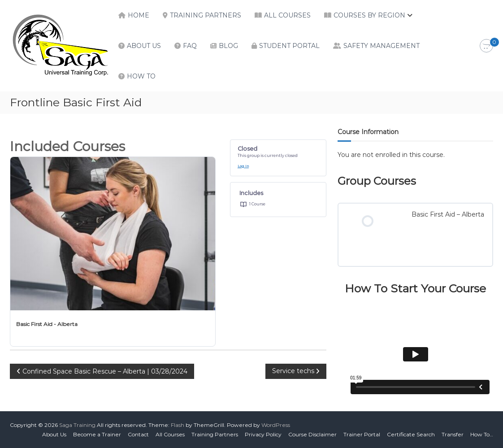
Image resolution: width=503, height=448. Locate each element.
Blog (228, 46)
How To (141, 76)
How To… (482, 434)
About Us (144, 46)
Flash (178, 425)
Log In (243, 166)
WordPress (276, 425)
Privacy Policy (263, 434)
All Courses (287, 15)
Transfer (453, 434)
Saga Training (77, 425)
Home (139, 15)
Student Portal (289, 46)
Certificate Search (411, 434)
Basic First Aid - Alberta (47, 324)
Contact (138, 434)
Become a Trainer (97, 434)
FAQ (190, 46)
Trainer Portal (362, 434)
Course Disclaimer (312, 434)
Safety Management (382, 46)
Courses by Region (369, 15)
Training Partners (206, 15)
